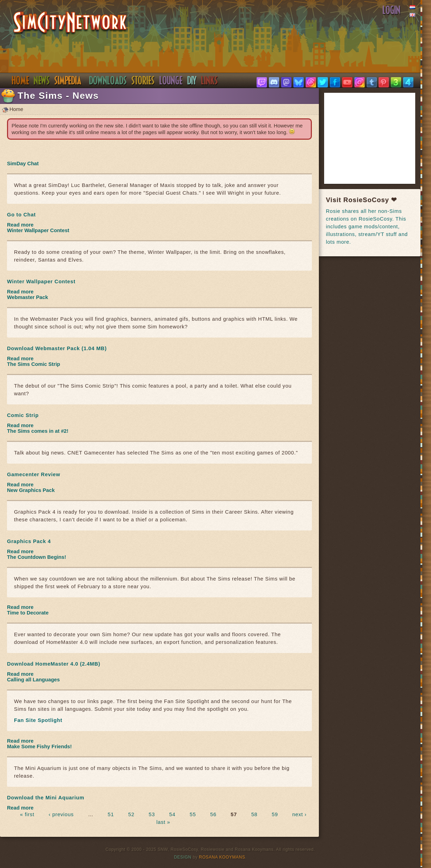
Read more (20, 225)
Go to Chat (21, 215)
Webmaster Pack (28, 297)
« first (27, 814)
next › (299, 814)
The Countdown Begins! (37, 557)
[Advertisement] (378, 138)
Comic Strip (23, 415)
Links (210, 81)
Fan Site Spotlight (38, 720)
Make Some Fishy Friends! (39, 747)
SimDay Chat (23, 164)
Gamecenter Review (34, 474)
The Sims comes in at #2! (38, 431)
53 (152, 814)
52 (131, 814)
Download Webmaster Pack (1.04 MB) (57, 348)
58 (254, 814)
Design (183, 857)
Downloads (108, 81)
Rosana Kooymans (222, 857)
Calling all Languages (33, 680)
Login (392, 10)
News (42, 81)
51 (111, 814)
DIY (192, 81)
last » (163, 822)
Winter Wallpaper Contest (38, 230)
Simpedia (68, 81)
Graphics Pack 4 (29, 541)
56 (213, 814)
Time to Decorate (28, 613)
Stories (143, 81)
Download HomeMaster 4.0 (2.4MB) (54, 664)
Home (20, 81)
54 (172, 814)
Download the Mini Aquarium (46, 798)
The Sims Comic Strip (33, 364)
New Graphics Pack (31, 490)
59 (275, 814)
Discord (171, 81)
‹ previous (61, 814)
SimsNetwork (70, 23)
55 (193, 814)
